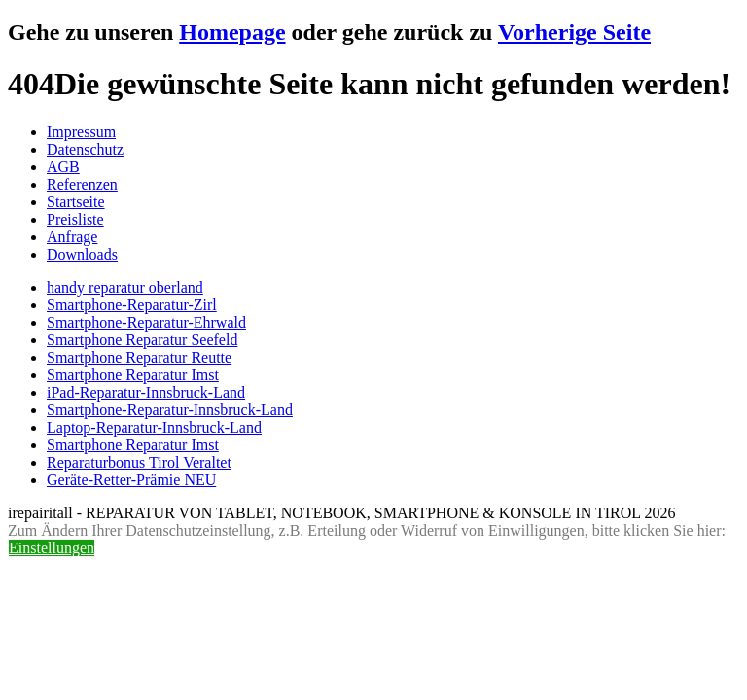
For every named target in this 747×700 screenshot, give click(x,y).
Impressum (81, 132)
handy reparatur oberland (125, 287)
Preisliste (75, 219)
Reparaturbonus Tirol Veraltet (139, 462)
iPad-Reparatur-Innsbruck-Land (146, 392)
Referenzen (82, 184)
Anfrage (72, 237)
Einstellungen (52, 548)
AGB (63, 167)
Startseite (76, 202)
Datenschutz (85, 149)
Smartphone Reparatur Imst (133, 375)
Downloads (82, 254)
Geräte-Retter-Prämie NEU (131, 480)
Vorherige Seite (574, 32)
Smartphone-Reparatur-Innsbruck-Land (170, 410)
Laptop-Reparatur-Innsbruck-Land (154, 427)
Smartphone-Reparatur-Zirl (132, 305)
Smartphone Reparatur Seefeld (142, 340)
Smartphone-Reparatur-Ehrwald (146, 322)
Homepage (232, 32)
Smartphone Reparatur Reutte (139, 357)
